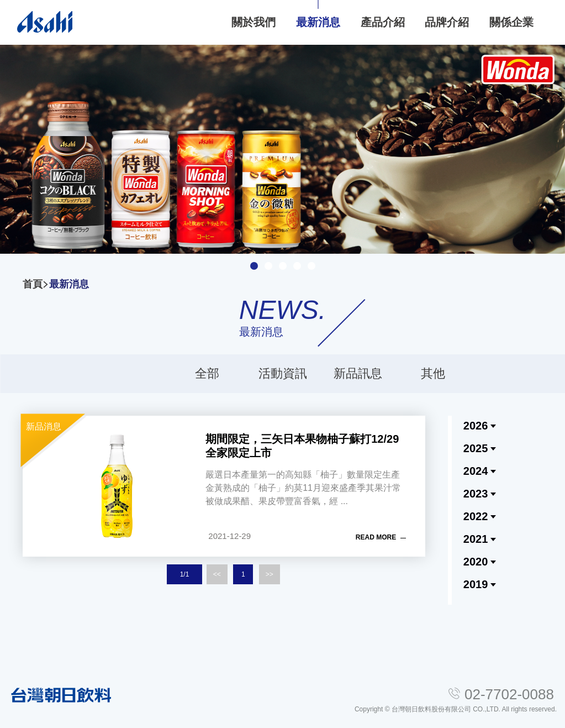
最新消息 (69, 284)
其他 (433, 373)
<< (217, 574)
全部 (207, 373)
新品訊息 (358, 373)
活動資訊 (283, 373)
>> (270, 574)
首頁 (33, 284)
